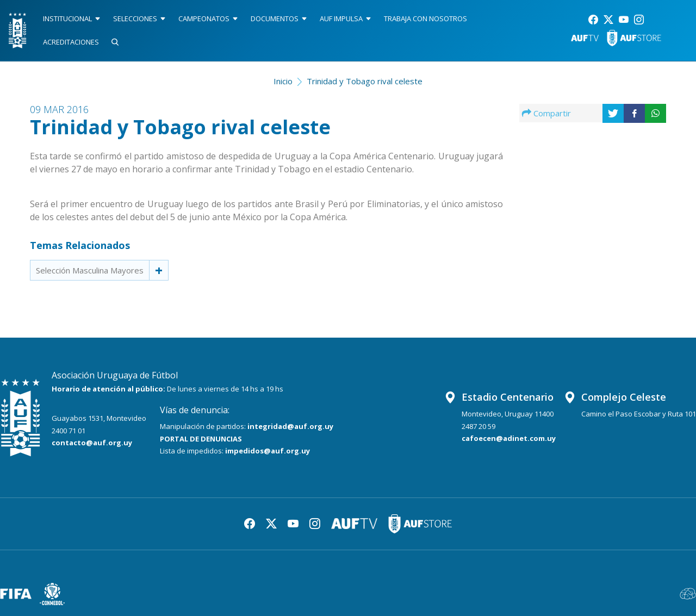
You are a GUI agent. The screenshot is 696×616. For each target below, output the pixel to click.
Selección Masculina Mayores (90, 270)
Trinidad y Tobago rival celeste (365, 81)
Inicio (283, 81)
